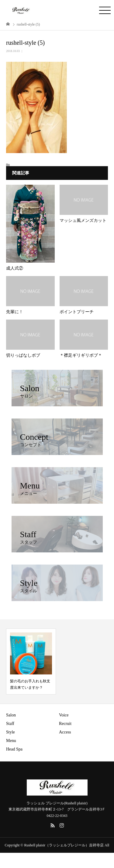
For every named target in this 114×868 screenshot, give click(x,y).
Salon (11, 715)
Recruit (65, 724)
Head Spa (14, 749)
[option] (31, 661)
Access (65, 732)
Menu (11, 741)
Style (10, 732)
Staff (10, 724)
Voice (64, 715)
